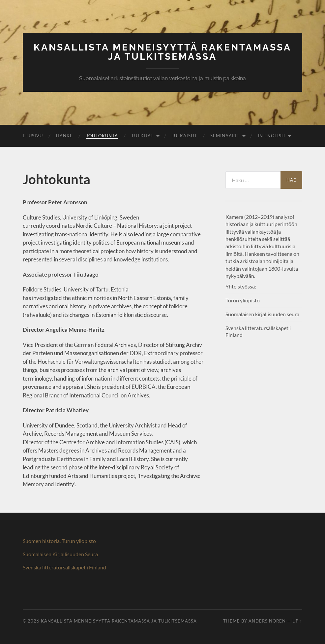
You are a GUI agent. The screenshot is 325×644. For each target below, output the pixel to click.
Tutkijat (142, 136)
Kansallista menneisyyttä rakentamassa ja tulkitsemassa (162, 52)
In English (271, 136)
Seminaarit (225, 136)
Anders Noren (267, 621)
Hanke (64, 136)
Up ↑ (297, 621)
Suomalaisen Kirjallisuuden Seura (60, 554)
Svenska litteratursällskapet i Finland (64, 567)
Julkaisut (184, 136)
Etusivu (33, 136)
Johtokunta (102, 136)
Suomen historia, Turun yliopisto (59, 541)
